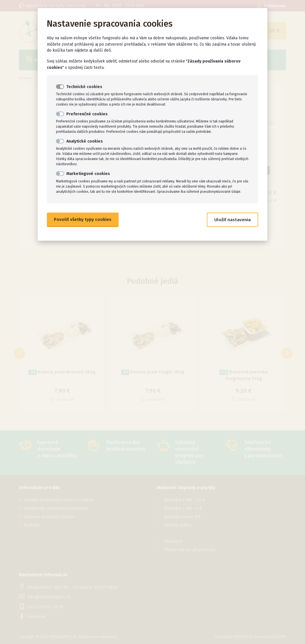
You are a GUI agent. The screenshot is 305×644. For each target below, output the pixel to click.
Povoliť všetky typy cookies (83, 219)
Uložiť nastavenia (232, 220)
